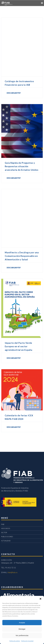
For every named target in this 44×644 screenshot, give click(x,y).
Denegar (22, 629)
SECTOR (4, 533)
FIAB (3, 524)
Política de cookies (15, 641)
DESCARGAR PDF (14, 93)
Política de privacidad (27, 641)
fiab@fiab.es (13, 572)
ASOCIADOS (6, 528)
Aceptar (22, 623)
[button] (40, 599)
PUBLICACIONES (7, 537)
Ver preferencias (22, 635)
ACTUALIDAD (6, 541)
